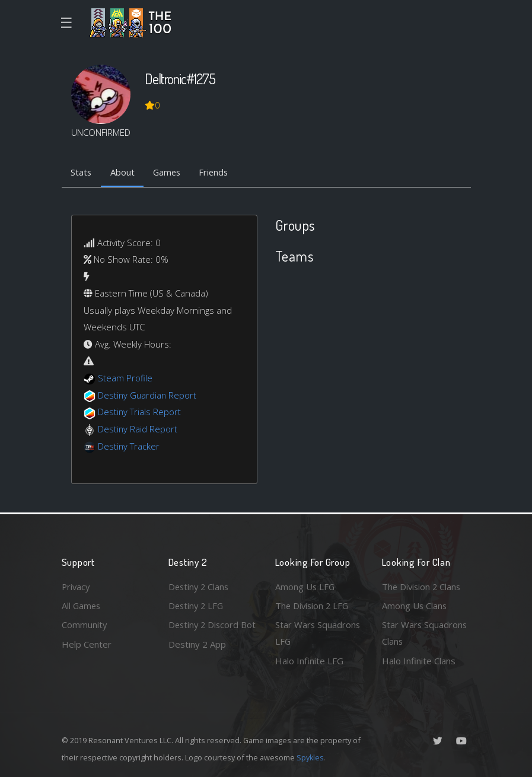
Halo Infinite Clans (419, 661)
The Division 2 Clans (423, 586)
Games (169, 173)
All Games (82, 605)
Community (85, 625)
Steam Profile (125, 378)
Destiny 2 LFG (197, 605)
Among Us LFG (305, 586)
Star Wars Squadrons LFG (318, 633)
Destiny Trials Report (140, 412)
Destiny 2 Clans (200, 586)
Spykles (310, 757)
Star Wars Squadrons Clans (425, 633)
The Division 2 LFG (313, 605)
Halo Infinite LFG (309, 661)
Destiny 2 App (197, 661)
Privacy (77, 586)
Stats (82, 173)
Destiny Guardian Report (148, 395)
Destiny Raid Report (138, 429)
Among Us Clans (415, 605)
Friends (218, 173)
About (124, 173)
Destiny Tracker (129, 446)
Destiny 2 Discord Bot (205, 633)
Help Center (87, 644)
